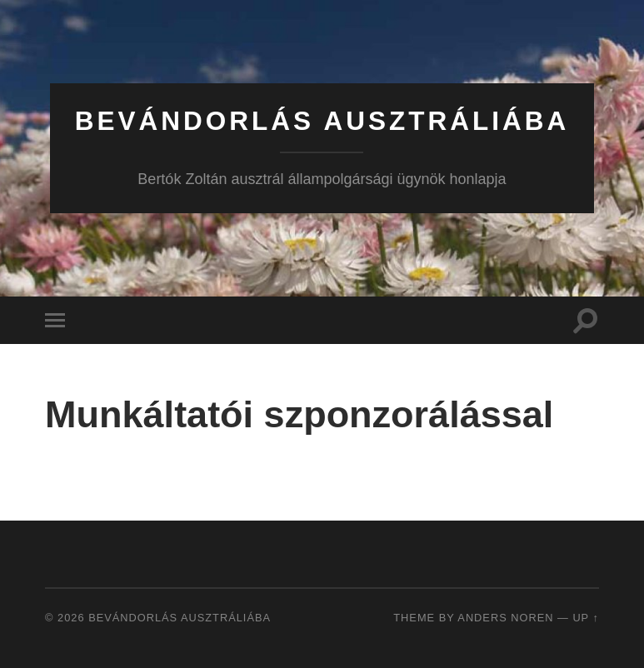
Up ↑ (586, 618)
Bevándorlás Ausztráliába (322, 121)
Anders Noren (505, 618)
